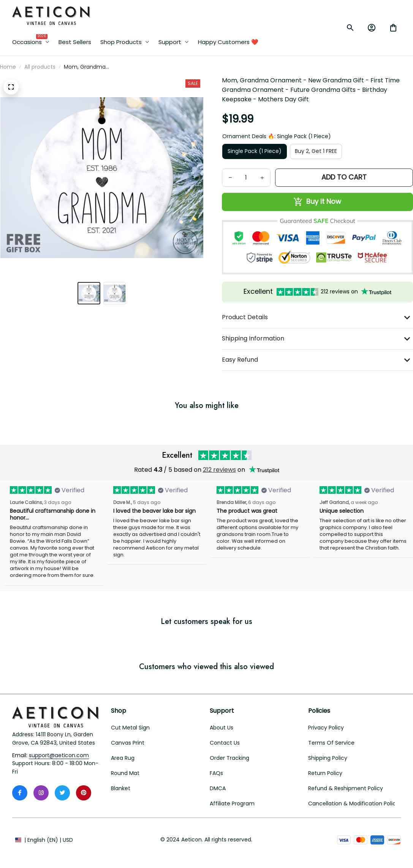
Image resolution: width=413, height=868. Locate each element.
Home (8, 67)
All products (40, 67)
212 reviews (219, 470)
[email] (59, 756)
